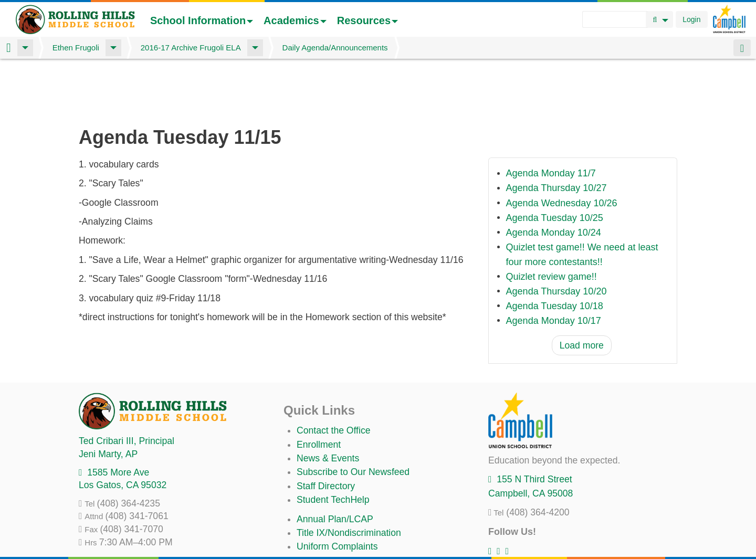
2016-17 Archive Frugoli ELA (191, 48)
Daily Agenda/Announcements (335, 48)
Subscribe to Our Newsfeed (353, 417)
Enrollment (319, 389)
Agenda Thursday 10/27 (556, 133)
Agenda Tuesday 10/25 (555, 163)
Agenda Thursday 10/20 (556, 236)
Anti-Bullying (322, 505)
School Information (202, 20)
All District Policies (334, 533)
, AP (108, 399)
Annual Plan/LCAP (335, 464)
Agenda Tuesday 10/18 (555, 251)
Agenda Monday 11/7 (551, 119)
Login (691, 19)
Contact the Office (334, 375)
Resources (367, 20)
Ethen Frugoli (76, 48)
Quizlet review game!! (552, 222)
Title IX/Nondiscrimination (349, 478)
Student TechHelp (333, 445)
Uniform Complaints (337, 491)
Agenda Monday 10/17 (554, 266)
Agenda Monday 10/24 (554, 177)
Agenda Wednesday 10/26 (562, 148)
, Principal (127, 386)
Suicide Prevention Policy (349, 519)
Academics (295, 20)
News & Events (328, 403)
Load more (582, 290)
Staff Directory (326, 431)
